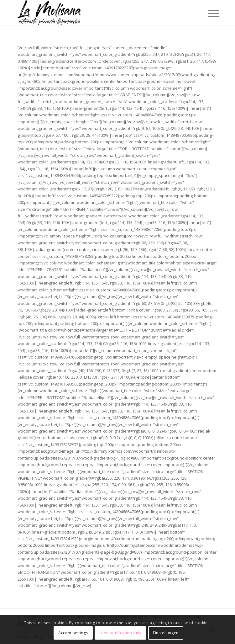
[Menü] (209, 13)
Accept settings (73, 633)
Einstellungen (166, 633)
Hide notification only (120, 633)
